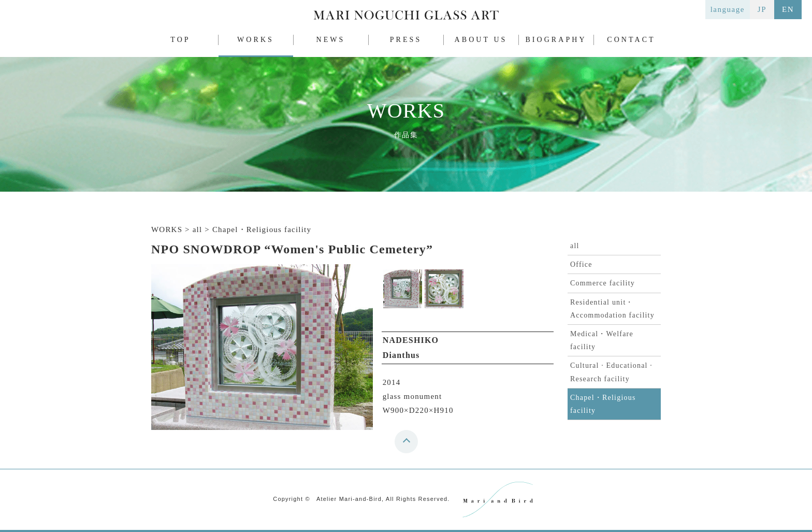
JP (762, 9)
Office (581, 264)
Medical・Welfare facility (602, 340)
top (409, 445)
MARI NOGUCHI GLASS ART (406, 17)
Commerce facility (603, 283)
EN (788, 9)
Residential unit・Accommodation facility (612, 309)
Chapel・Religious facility (603, 404)
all (575, 246)
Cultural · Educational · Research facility (611, 372)
